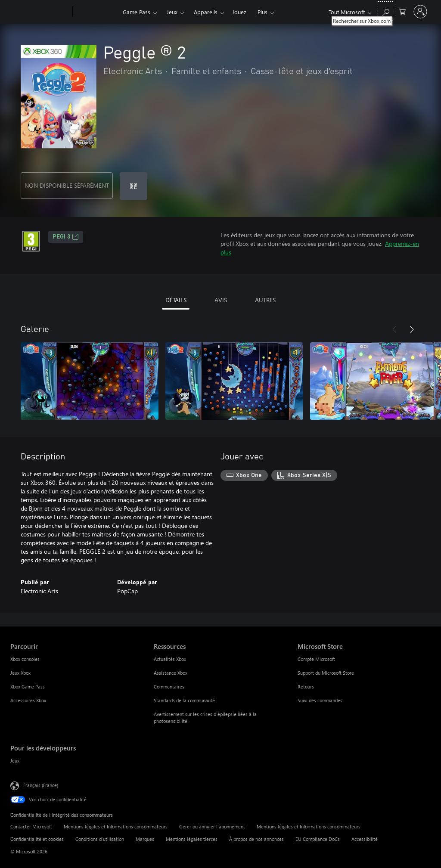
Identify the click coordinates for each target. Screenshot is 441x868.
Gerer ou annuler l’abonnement (212, 826)
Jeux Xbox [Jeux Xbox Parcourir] (20, 673)
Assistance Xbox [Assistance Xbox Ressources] (171, 673)
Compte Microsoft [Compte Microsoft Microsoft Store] (316, 659)
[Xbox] (97, 12)
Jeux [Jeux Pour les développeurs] (15, 761)
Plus (262, 12)
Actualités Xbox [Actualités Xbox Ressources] (170, 659)
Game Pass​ (137, 12)
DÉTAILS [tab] (176, 300)
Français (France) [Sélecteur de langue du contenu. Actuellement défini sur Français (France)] (41, 785)
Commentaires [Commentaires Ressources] (169, 687)
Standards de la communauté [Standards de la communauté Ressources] (184, 700)
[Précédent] (394, 329)
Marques (145, 839)
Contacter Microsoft (31, 826)
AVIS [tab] (221, 300)
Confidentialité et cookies (37, 839)
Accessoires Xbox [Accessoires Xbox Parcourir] (28, 700)
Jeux (172, 12)
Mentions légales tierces (192, 839)
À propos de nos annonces (256, 839)
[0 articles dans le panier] (402, 11)
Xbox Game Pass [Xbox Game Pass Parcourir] (28, 687)
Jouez (239, 12)
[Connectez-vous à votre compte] (420, 12)
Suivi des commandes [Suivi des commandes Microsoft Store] (320, 700)
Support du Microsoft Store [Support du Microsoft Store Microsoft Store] (326, 673)
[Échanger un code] (134, 186)
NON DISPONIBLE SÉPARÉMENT (67, 185)
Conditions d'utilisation (100, 839)
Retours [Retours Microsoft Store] (306, 687)
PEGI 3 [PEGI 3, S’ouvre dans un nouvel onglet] (66, 237)
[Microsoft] (40, 12)
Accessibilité (365, 839)
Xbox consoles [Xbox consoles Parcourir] (25, 659)
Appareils (206, 12)
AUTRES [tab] (265, 300)
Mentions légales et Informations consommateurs (116, 826)
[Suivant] (412, 329)
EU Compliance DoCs (318, 839)
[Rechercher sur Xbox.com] (385, 11)
